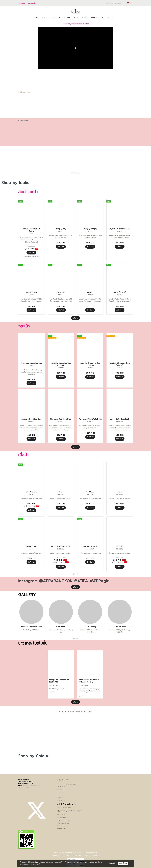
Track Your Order (64, 808)
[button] (117, 18)
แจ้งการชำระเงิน (63, 818)
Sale (103, 18)
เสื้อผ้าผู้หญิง (62, 787)
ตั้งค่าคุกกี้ (112, 863)
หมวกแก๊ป (61, 795)
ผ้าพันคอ (61, 798)
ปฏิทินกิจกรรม (63, 826)
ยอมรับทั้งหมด (123, 863)
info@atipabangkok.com (32, 786)
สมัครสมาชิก (32, 3)
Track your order (64, 820)
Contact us (62, 829)
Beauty (76, 18)
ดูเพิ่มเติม (75, 318)
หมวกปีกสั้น (62, 792)
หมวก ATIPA (57, 18)
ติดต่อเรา (111, 18)
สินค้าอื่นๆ (85, 18)
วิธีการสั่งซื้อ (62, 815)
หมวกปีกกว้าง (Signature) (67, 784)
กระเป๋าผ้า (61, 800)
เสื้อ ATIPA (67, 18)
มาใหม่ (37, 18)
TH (129, 3)
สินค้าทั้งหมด (46, 18)
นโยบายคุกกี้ (36, 864)
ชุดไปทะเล (61, 790)
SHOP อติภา (95, 18)
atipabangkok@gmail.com (27, 788)
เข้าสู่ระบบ (22, 3)
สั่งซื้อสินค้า (31, 252)
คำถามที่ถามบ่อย (63, 823)
